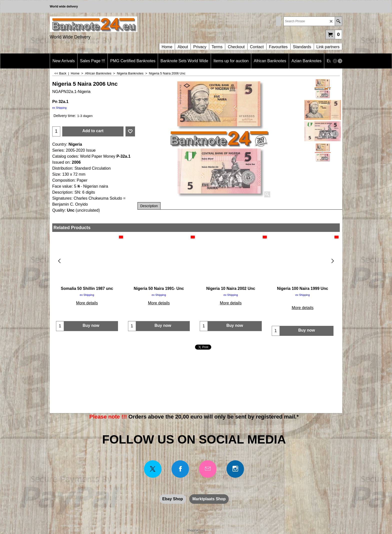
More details (87, 303)
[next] (340, 61)
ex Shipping (59, 108)
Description (149, 206)
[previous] (335, 61)
